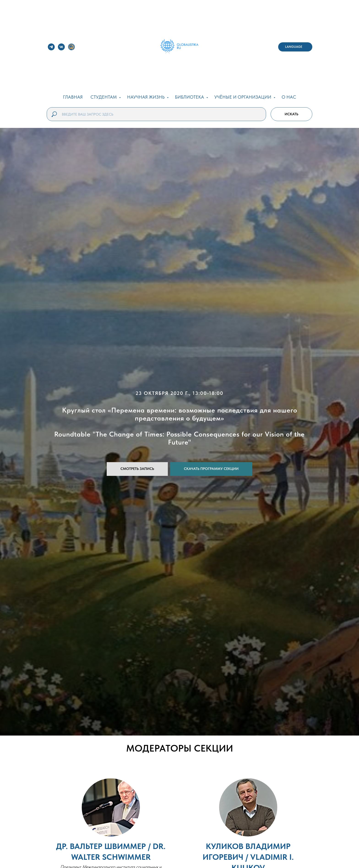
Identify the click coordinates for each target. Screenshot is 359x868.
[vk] (61, 47)
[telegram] (51, 47)
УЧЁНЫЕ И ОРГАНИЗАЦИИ (243, 97)
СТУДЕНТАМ (104, 97)
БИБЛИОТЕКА (190, 97)
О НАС (289, 97)
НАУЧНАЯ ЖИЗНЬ (146, 97)
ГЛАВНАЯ (73, 97)
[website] (71, 47)
